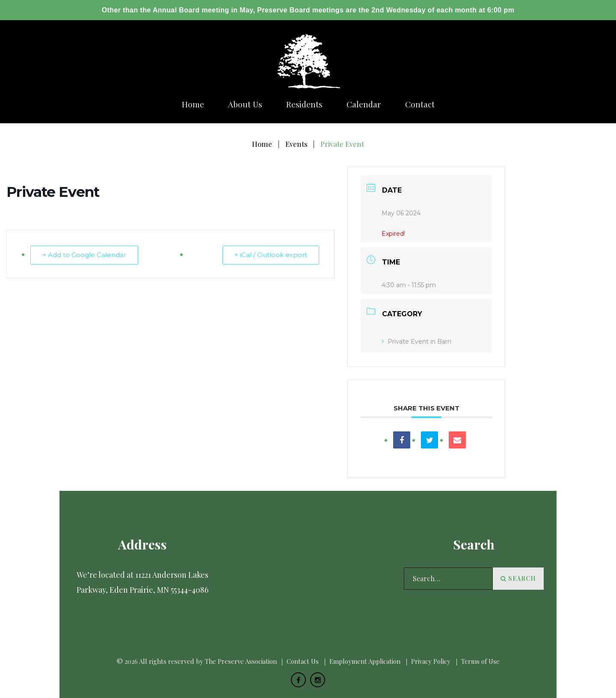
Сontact (420, 104)
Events (296, 144)
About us (245, 104)
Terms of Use (480, 661)
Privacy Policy (431, 661)
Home (193, 104)
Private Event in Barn (416, 342)
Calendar (364, 104)
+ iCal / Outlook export (270, 255)
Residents (304, 104)
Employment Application (365, 661)
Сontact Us (303, 661)
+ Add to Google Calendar (85, 255)
